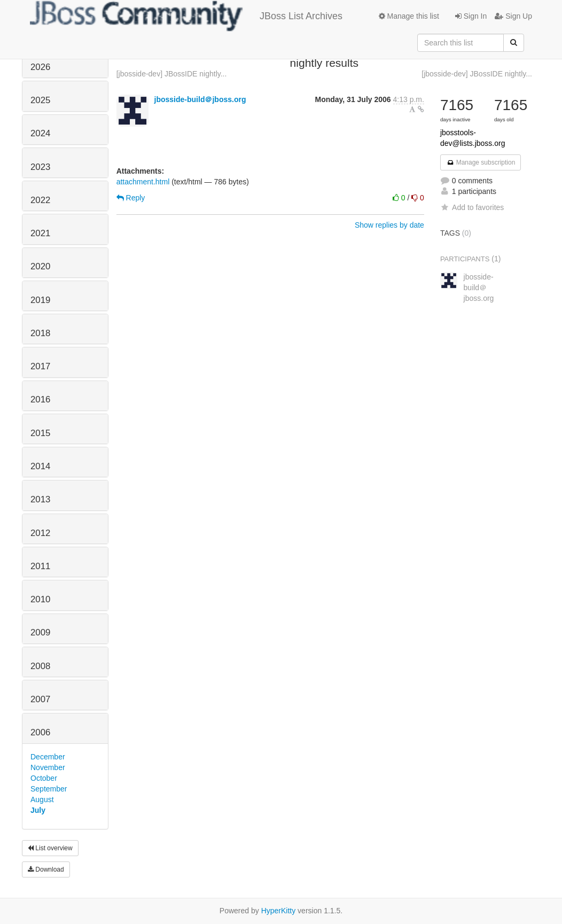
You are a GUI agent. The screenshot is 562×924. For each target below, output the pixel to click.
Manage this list (409, 16)
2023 (40, 167)
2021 (40, 233)
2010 (40, 599)
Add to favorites (472, 207)
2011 (40, 566)
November (48, 767)
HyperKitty (279, 911)
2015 (40, 433)
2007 (40, 699)
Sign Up (513, 16)
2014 (40, 466)
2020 (40, 266)
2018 (40, 333)
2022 (40, 200)
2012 (40, 533)
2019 (40, 300)
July (38, 810)
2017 (40, 366)
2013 (40, 499)
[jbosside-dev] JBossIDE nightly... (172, 74)
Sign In (471, 16)
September (49, 789)
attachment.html (143, 182)
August (42, 799)
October (44, 778)
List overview (50, 848)
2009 (40, 632)
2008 (40, 666)
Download (46, 869)
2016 (40, 399)
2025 (40, 100)
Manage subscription (481, 162)
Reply (131, 198)
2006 (40, 732)
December (48, 757)
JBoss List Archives (186, 16)
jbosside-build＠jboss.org (200, 99)
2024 (40, 133)
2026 (40, 67)
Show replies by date (389, 225)
